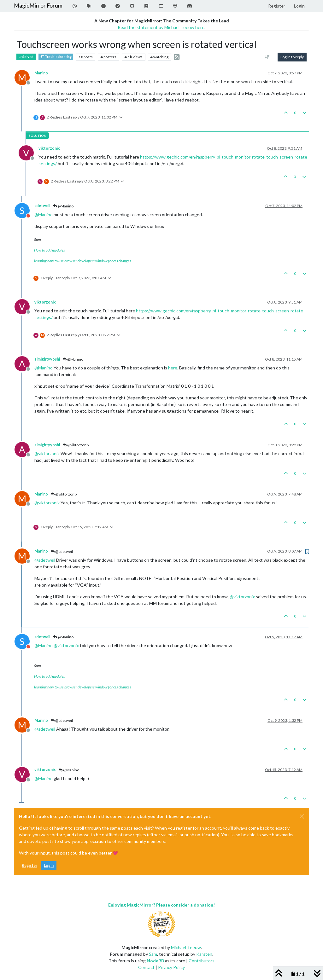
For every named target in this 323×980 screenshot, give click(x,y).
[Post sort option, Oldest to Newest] (267, 57)
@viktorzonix (76, 445)
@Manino (63, 206)
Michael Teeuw (186, 947)
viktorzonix (49, 148)
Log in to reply (292, 57)
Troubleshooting (56, 57)
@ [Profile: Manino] (44, 215)
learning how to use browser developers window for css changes (83, 261)
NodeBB (155, 961)
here (173, 368)
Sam (153, 954)
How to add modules (50, 250)
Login (49, 865)
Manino (41, 73)
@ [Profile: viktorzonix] (47, 453)
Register (29, 865)
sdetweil (42, 206)
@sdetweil (62, 551)
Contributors (202, 961)
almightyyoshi (47, 359)
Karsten (204, 954)
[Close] (302, 816)
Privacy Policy (171, 967)
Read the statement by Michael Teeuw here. (161, 27)
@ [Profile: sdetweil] (45, 560)
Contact (146, 967)
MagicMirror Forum (38, 6)
